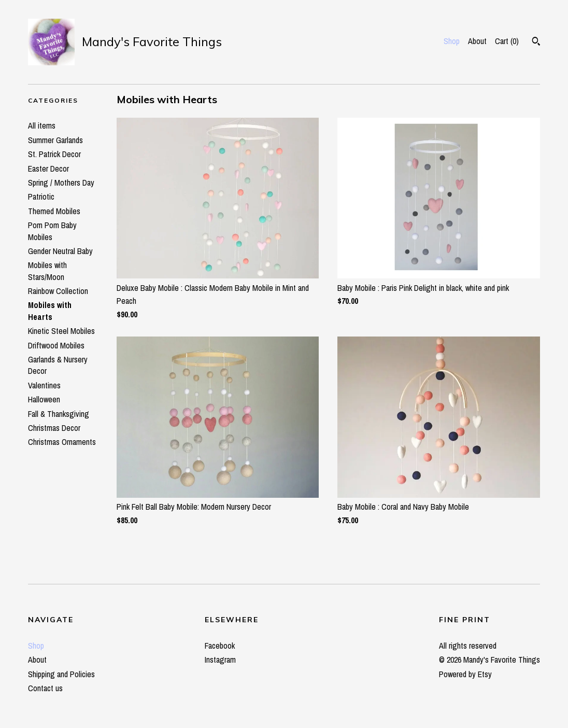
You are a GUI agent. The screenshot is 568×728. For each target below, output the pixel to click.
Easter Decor (48, 169)
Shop (452, 41)
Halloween (44, 399)
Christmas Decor (54, 428)
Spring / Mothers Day (61, 183)
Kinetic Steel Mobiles (61, 331)
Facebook (220, 646)
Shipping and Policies (61, 674)
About (477, 41)
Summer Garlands (55, 140)
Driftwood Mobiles (56, 345)
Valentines (44, 385)
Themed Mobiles (54, 211)
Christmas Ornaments (62, 442)
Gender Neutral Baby (60, 251)
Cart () (507, 41)
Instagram (220, 660)
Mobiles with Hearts (50, 311)
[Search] (536, 43)
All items (42, 125)
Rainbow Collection (58, 291)
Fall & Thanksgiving (59, 414)
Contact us (45, 688)
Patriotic (41, 197)
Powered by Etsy (465, 674)
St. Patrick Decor (54, 154)
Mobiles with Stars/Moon (47, 271)
